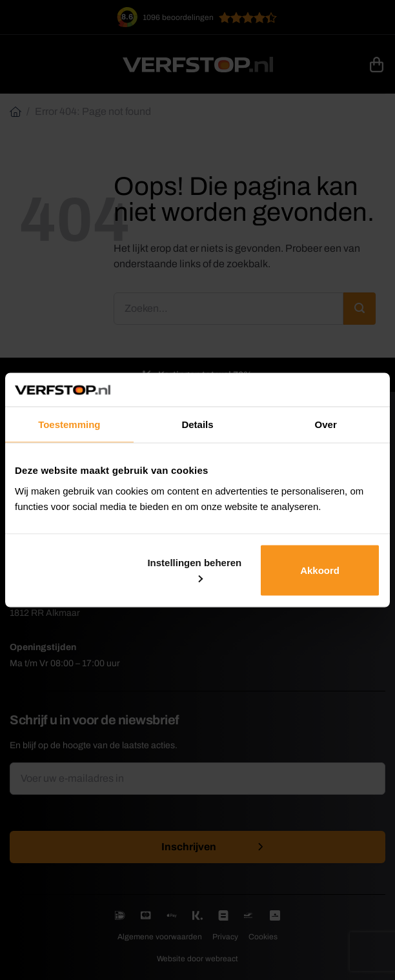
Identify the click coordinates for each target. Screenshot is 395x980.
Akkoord (320, 570)
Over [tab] (326, 424)
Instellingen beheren (194, 569)
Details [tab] (197, 424)
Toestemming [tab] (69, 424)
